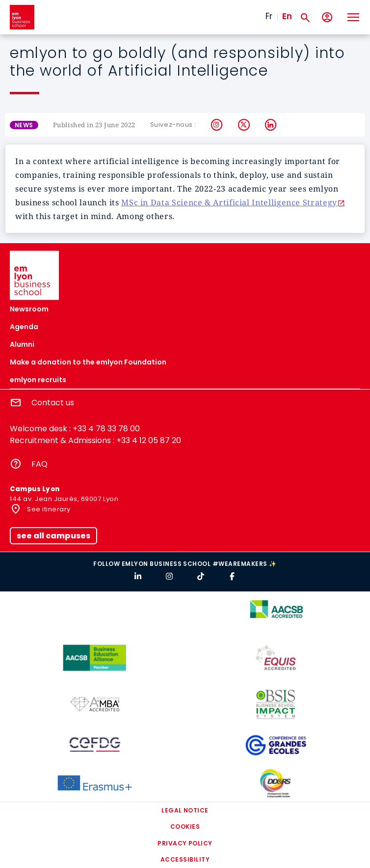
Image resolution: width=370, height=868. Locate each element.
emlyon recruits (38, 380)
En (287, 16)
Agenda (24, 327)
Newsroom (29, 309)
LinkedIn (271, 125)
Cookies (185, 826)
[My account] (327, 17)
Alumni (22, 344)
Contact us (53, 403)
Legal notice (185, 810)
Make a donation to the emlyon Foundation (88, 362)
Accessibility (185, 859)
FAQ (40, 464)
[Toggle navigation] (353, 17)
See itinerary (48, 509)
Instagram (217, 125)
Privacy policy (185, 843)
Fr (269, 16)
